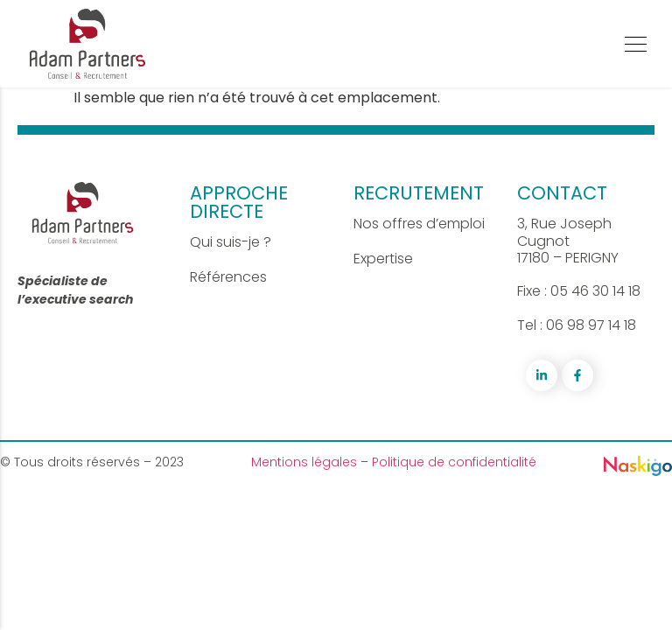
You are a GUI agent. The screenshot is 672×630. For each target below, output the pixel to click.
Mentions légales (306, 462)
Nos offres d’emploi (419, 224)
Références (228, 277)
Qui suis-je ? (231, 242)
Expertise (383, 259)
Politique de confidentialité (454, 462)
